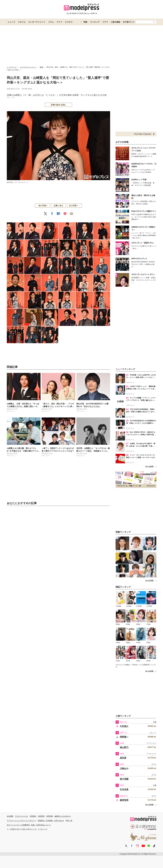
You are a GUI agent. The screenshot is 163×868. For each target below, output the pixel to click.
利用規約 (33, 816)
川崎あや (124, 768)
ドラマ (105, 22)
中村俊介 (124, 726)
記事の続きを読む (58, 105)
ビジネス (69, 22)
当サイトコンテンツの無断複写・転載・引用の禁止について (29, 825)
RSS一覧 (69, 821)
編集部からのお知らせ (63, 816)
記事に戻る (58, 206)
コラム (51, 22)
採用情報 (50, 816)
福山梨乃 (124, 747)
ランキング (95, 22)
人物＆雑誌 (115, 22)
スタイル (22, 22)
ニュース (11, 22)
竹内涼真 (124, 789)
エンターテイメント (37, 22)
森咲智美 (124, 800)
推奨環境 (41, 816)
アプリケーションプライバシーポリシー (21, 821)
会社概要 (10, 816)
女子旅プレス (129, 22)
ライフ (59, 22)
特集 (85, 22)
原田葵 (123, 758)
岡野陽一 (124, 737)
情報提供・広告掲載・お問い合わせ (51, 821)
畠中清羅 (124, 779)
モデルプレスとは (21, 816)
